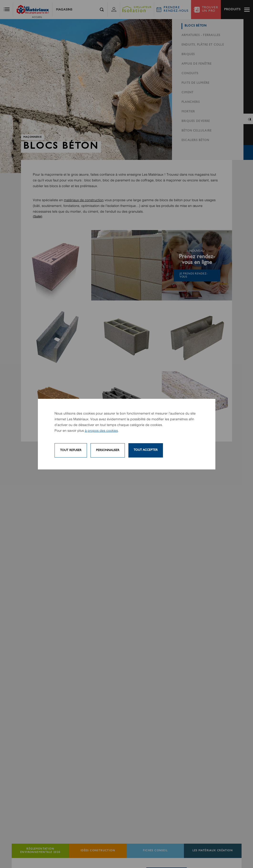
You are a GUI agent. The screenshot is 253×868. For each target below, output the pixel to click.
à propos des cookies (101, 431)
